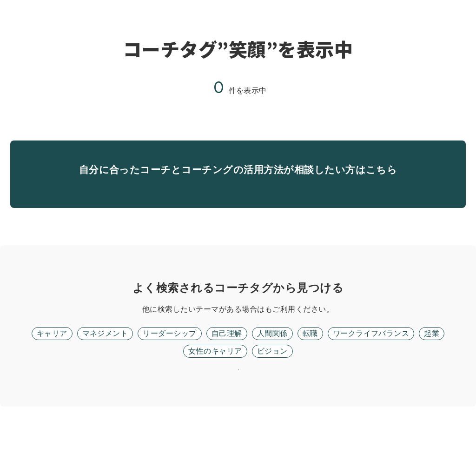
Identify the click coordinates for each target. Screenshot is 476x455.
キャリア (52, 358)
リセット (238, 406)
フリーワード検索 (265, 333)
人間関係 (272, 358)
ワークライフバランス (371, 358)
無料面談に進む (238, 198)
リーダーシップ (169, 358)
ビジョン (272, 375)
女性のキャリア (215, 375)
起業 (432, 358)
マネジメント (105, 358)
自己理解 (227, 358)
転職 (310, 358)
